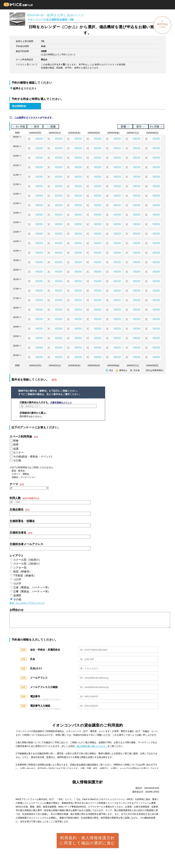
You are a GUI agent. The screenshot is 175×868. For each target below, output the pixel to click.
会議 (16, 449)
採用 (16, 445)
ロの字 (17, 584)
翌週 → (125, 127)
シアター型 (20, 568)
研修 (16, 441)
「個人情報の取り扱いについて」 (91, 749)
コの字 (17, 580)
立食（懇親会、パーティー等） (32, 587)
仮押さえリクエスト (25, 88)
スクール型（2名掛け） (27, 564)
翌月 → (141, 127)
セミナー (18, 453)
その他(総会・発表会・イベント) (33, 457)
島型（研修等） (23, 572)
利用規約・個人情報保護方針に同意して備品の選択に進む (87, 843)
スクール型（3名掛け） (27, 560)
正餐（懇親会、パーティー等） (32, 592)
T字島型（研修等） (25, 576)
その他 (17, 460)
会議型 (17, 595)
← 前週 (51, 127)
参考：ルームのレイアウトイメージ (27, 603)
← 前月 (35, 127)
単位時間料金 (19, 106)
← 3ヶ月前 (19, 127)
